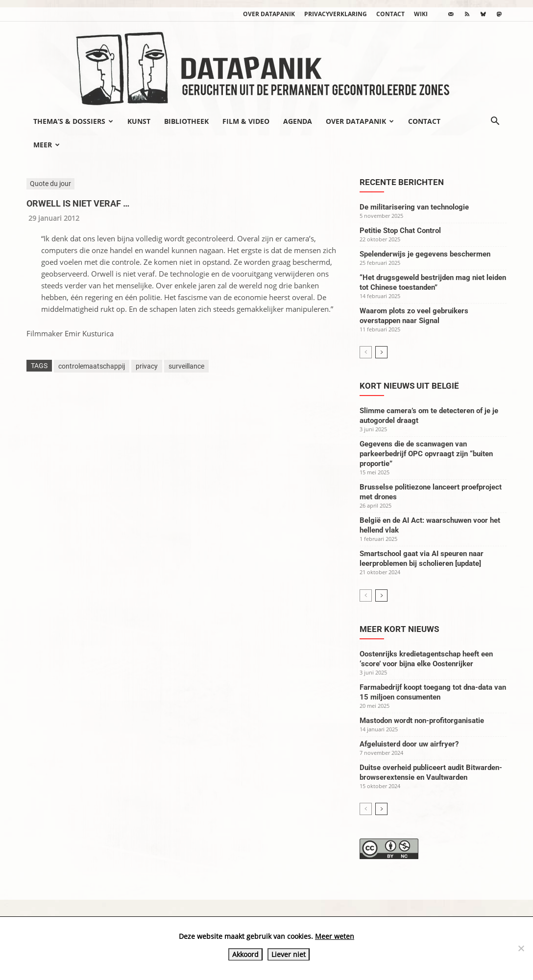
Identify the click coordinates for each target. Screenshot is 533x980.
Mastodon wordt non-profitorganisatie (422, 721)
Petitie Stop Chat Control (400, 231)
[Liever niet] (521, 948)
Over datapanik (269, 14)
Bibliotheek (186, 121)
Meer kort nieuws (399, 629)
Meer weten (335, 936)
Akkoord (245, 954)
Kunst (139, 121)
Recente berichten (402, 182)
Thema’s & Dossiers (73, 121)
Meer (47, 145)
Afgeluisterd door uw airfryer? (409, 744)
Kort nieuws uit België (409, 386)
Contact (390, 14)
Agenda (298, 121)
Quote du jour (50, 184)
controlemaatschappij (92, 366)
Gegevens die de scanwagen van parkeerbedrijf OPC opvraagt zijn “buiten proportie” (426, 454)
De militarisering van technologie (414, 207)
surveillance (186, 366)
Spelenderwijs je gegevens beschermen (425, 254)
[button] (495, 122)
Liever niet (289, 954)
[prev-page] (366, 352)
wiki (421, 14)
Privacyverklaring (336, 14)
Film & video (246, 121)
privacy (147, 366)
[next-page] (381, 352)
